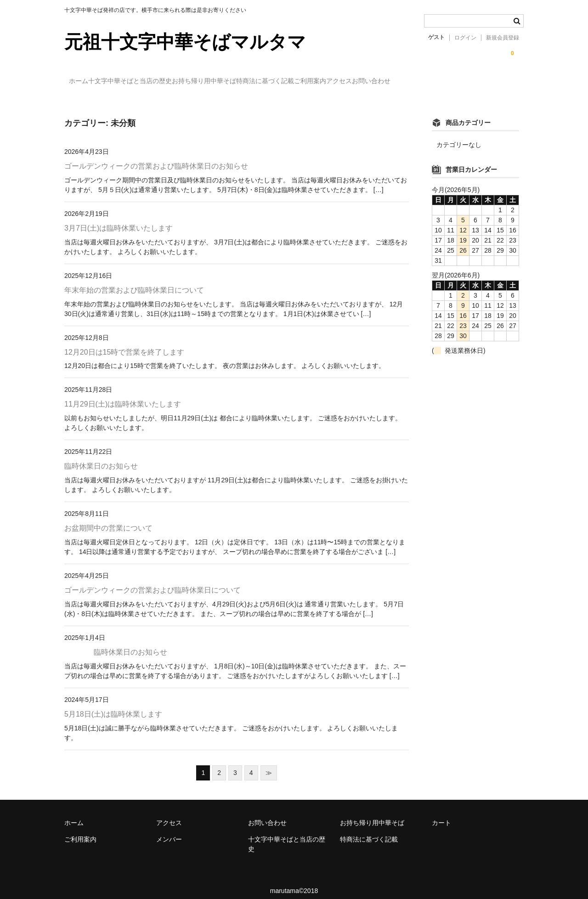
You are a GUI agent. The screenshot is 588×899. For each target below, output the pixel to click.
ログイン (465, 38)
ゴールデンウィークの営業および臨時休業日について (153, 582)
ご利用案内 (390, 81)
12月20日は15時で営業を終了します (124, 343)
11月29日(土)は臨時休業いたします (123, 396)
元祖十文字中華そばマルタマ (185, 42)
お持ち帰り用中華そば (247, 81)
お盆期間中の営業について (108, 520)
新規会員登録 (503, 38)
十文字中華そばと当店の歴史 (154, 81)
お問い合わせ (489, 81)
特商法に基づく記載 (327, 81)
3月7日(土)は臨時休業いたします (119, 219)
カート (441, 814)
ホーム (84, 81)
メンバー (169, 831)
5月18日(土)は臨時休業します (113, 706)
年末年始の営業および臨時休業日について (134, 281)
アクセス (438, 81)
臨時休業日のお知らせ (101, 458)
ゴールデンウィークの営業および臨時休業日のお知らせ (156, 157)
